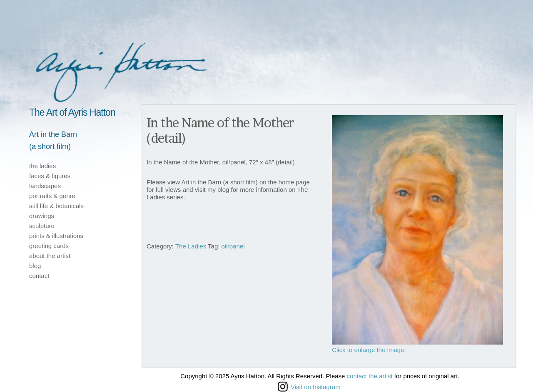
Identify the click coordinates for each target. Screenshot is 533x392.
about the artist (50, 256)
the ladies (42, 166)
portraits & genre (52, 196)
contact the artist (370, 376)
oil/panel (233, 246)
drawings (42, 216)
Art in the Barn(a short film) (53, 140)
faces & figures (50, 176)
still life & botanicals (56, 206)
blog (35, 266)
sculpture (42, 226)
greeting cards (49, 246)
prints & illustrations (56, 236)
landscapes (45, 186)
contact (39, 276)
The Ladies (191, 246)
